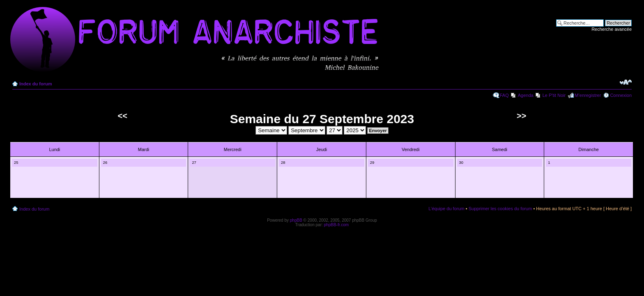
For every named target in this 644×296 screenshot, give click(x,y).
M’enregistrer (588, 95)
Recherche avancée (612, 29)
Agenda (526, 95)
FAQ (504, 95)
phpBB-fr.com (337, 225)
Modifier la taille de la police (626, 82)
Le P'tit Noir (554, 95)
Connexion (621, 95)
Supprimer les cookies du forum (500, 209)
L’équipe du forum (446, 209)
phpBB (296, 220)
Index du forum (36, 84)
